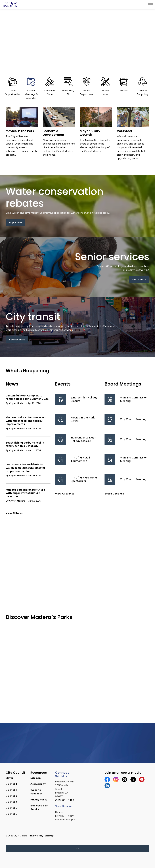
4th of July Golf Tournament (80, 459)
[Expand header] (150, 5)
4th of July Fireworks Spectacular (84, 479)
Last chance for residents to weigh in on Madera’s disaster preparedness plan (26, 468)
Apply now (15, 222)
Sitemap (36, 778)
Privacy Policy (39, 800)
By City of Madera (15, 403)
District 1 (11, 784)
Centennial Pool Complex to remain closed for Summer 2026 (27, 397)
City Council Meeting (133, 419)
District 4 (11, 802)
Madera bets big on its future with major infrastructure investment (25, 493)
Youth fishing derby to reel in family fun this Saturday (25, 444)
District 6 (11, 814)
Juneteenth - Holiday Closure (84, 399)
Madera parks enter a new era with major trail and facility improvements (26, 421)
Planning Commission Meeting (134, 399)
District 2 (11, 790)
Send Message (64, 806)
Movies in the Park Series (83, 419)
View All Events (65, 494)
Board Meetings (114, 494)
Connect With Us (62, 774)
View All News (14, 513)
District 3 (11, 796)
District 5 (11, 808)
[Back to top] (77, 848)
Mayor (9, 778)
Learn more (139, 279)
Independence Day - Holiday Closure (83, 439)
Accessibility (38, 784)
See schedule (17, 340)
